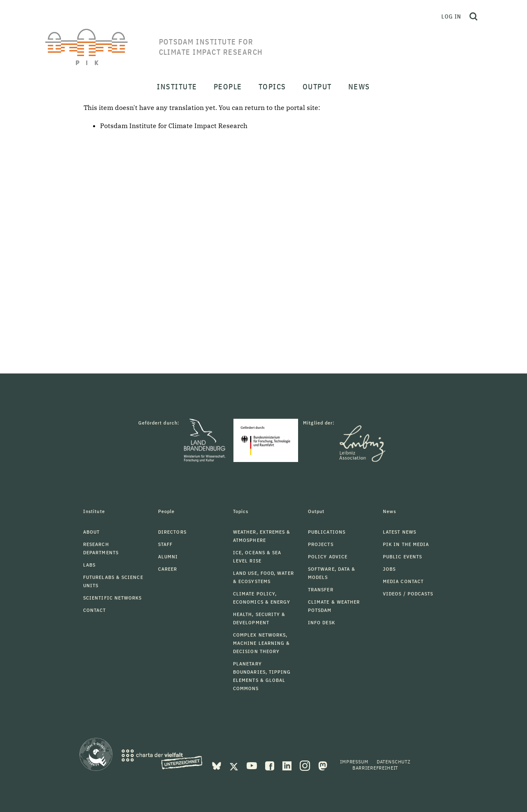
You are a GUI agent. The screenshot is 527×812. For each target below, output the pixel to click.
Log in (451, 16)
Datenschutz (394, 762)
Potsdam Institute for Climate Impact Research (174, 126)
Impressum (354, 762)
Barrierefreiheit (375, 768)
